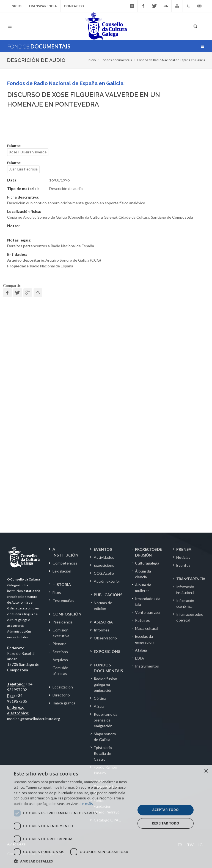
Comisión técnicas (60, 671)
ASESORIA (103, 622)
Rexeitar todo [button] (166, 823)
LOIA (140, 658)
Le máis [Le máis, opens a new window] (87, 804)
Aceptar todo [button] (166, 810)
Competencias (65, 563)
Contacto (74, 6)
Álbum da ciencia (143, 574)
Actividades (104, 557)
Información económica (185, 603)
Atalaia (141, 650)
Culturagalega (147, 563)
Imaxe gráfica (64, 703)
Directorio (61, 695)
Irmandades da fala (148, 601)
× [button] (206, 771)
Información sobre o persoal (190, 617)
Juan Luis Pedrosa (23, 169)
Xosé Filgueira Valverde (28, 152)
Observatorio (105, 638)
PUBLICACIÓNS (108, 595)
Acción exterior (107, 581)
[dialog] (106, 817)
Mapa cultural (147, 628)
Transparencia (43, 6)
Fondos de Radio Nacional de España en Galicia (171, 60)
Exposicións (104, 565)
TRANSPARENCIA (191, 579)
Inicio (16, 6)
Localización (63, 687)
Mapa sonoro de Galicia (105, 737)
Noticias (183, 557)
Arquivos (60, 660)
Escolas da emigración (144, 639)
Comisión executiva (61, 633)
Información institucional (185, 590)
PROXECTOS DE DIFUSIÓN (148, 552)
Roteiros (142, 620)
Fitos (57, 592)
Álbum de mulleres (143, 588)
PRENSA (184, 549)
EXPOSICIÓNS (107, 651)
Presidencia (63, 622)
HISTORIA (62, 584)
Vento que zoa (147, 612)
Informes (102, 630)
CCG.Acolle (104, 573)
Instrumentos (147, 666)
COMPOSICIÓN (67, 614)
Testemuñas (63, 600)
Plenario (60, 644)
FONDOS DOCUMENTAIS (108, 668)
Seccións (60, 652)
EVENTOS (103, 549)
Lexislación (62, 571)
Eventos (183, 565)
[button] (73, 861)
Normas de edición (103, 606)
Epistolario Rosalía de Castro (103, 753)
